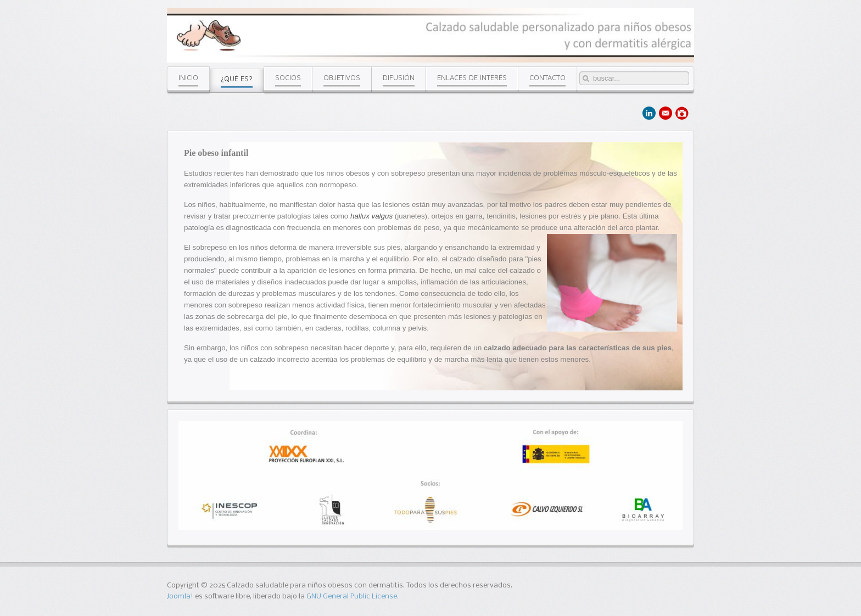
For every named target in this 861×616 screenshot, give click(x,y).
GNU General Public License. (353, 597)
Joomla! (180, 597)
